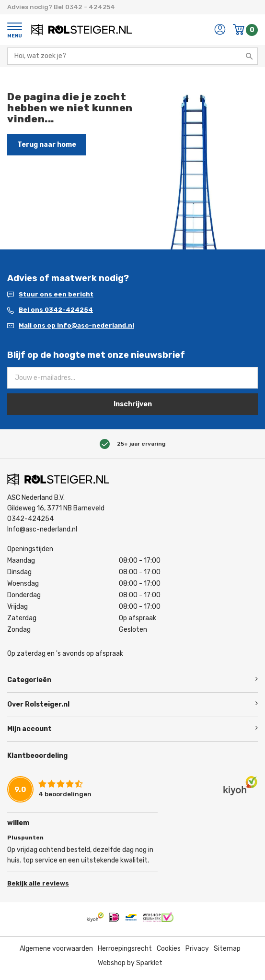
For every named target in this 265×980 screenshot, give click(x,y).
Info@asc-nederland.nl (42, 529)
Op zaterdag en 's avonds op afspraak (65, 654)
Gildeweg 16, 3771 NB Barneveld (56, 508)
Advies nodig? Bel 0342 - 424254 (61, 7)
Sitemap (227, 949)
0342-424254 (30, 519)
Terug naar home (47, 145)
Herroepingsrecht (125, 949)
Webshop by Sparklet (130, 963)
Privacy (197, 949)
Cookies (169, 949)
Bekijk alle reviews (38, 883)
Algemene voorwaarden (56, 949)
